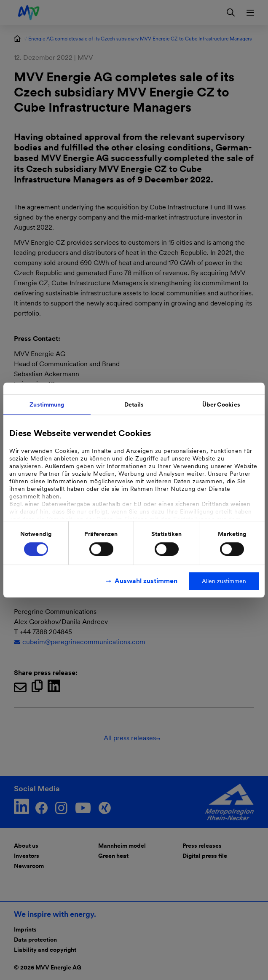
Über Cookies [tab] (221, 404)
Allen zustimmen (224, 581)
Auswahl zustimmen (146, 581)
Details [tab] (134, 404)
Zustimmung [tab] (47, 404)
